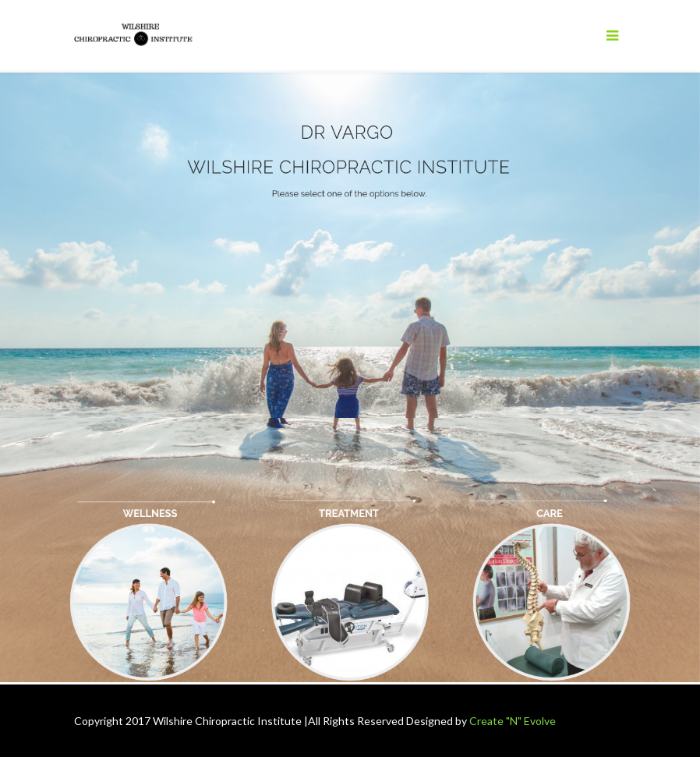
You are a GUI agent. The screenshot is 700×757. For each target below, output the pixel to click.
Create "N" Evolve (513, 721)
